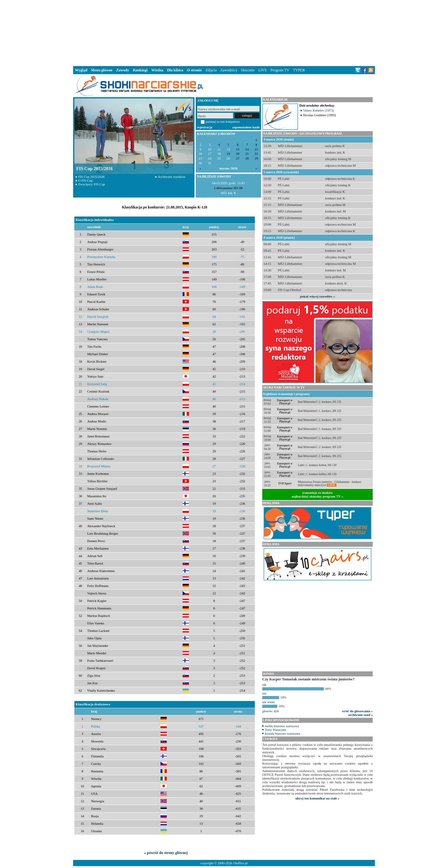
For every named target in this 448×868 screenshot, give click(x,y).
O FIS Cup (85, 180)
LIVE (262, 70)
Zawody (123, 70)
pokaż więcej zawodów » (317, 296)
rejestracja (205, 127)
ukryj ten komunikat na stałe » (318, 798)
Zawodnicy (229, 70)
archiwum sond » (360, 715)
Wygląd (81, 70)
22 (257, 154)
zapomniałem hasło (246, 127)
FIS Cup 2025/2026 (91, 177)
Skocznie (248, 70)
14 (247, 149)
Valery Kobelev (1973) (318, 110)
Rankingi (140, 70)
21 (247, 154)
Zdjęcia (211, 70)
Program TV (280, 70)
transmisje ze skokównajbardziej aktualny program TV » (318, 494)
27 (238, 158)
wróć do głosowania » (357, 711)
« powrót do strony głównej (166, 853)
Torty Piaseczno (275, 730)
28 (247, 158)
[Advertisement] (224, 32)
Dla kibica (175, 70)
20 (238, 154)
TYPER (299, 70)
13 (238, 149)
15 (257, 149)
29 (257, 158)
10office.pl (240, 863)
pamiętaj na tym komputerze (223, 122)
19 (229, 154)
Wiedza (157, 70)
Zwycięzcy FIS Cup (91, 184)
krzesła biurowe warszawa (282, 733)
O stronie (194, 70)
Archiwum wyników (172, 177)
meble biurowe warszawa (282, 726)
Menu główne (102, 70)
